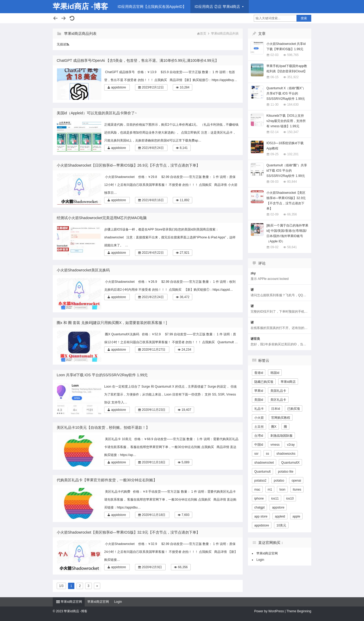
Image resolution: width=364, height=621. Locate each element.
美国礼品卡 (278, 391)
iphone (259, 498)
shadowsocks (286, 454)
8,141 (184, 148)
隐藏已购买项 (264, 382)
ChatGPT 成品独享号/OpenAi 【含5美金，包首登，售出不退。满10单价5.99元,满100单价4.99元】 (138, 60)
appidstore (118, 87)
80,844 (292, 182)
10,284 (185, 87)
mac (257, 490)
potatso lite (286, 472)
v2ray (291, 445)
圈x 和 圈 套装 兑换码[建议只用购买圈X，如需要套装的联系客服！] (112, 323)
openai (296, 481)
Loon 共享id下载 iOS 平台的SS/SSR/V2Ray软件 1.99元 (102, 375)
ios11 (275, 498)
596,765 (293, 55)
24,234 (186, 350)
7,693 (185, 515)
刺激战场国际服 (281, 436)
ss (267, 454)
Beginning (304, 611)
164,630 (293, 105)
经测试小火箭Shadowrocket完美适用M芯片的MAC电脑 (102, 218)
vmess (275, 445)
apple (296, 516)
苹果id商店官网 (267, 553)
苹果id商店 (288, 382)
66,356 (183, 567)
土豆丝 (259, 427)
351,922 (293, 77)
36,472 (185, 297)
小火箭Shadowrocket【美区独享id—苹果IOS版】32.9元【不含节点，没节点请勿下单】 (128, 532)
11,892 (185, 200)
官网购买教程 (281, 418)
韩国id (275, 373)
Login (260, 560)
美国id (259, 400)
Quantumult (262, 472)
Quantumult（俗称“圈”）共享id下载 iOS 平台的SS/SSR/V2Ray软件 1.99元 (287, 171)
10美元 (281, 525)
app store (261, 516)
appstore (278, 507)
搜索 (304, 18)
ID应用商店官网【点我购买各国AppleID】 (152, 7)
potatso (279, 481)
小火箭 (259, 418)
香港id (259, 373)
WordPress (276, 611)
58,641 (292, 247)
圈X (274, 427)
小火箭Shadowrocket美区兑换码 (83, 270)
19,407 (186, 410)
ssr (256, 454)
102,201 (293, 154)
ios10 (290, 498)
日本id (276, 409)
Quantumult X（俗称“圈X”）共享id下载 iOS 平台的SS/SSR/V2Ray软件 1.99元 (286, 93)
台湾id (259, 436)
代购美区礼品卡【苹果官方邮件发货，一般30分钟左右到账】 (107, 480)
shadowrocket (264, 463)
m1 (270, 490)
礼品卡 (259, 409)
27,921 (185, 253)
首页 (203, 34)
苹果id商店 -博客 (80, 6)
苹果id (259, 391)
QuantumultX (290, 463)
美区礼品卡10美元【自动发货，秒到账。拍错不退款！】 (103, 427)
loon (282, 490)
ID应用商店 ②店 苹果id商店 (217, 7)
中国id (259, 445)
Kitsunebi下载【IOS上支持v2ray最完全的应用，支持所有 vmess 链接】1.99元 (286, 121)
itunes (297, 490)
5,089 (185, 462)
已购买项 (294, 409)
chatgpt (259, 507)
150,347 (293, 132)
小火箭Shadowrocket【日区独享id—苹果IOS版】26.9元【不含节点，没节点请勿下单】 (128, 165)
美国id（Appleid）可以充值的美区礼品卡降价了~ (97, 113)
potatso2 (260, 481)
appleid (280, 516)
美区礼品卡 (278, 400)
